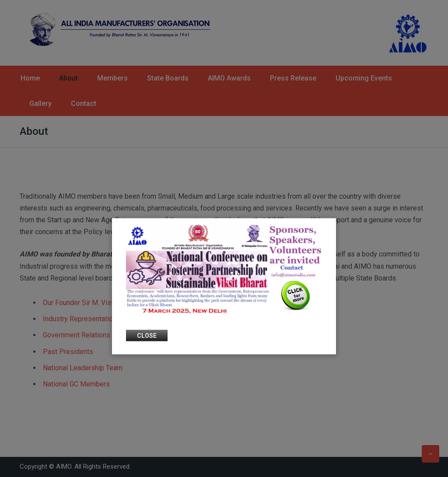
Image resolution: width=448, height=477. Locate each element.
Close (147, 335)
